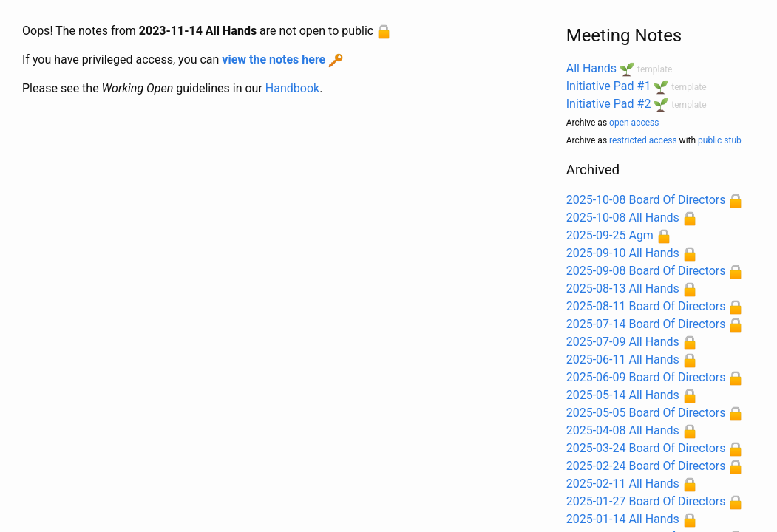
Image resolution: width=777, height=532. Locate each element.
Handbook (292, 88)
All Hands (591, 68)
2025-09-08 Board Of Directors (646, 271)
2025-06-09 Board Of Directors (646, 377)
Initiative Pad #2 (609, 104)
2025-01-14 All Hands (623, 519)
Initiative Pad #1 (609, 86)
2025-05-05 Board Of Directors (646, 413)
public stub (720, 140)
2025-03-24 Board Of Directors (646, 448)
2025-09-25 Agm (610, 235)
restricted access (643, 140)
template (655, 69)
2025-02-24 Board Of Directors (646, 466)
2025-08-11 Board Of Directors (646, 306)
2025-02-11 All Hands (623, 484)
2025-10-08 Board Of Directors (646, 200)
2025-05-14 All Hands (623, 395)
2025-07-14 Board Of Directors (646, 324)
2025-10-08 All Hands (623, 218)
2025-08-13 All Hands (623, 289)
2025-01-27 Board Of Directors (646, 501)
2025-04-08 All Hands (623, 430)
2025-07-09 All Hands (623, 342)
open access (634, 123)
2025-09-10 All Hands (623, 253)
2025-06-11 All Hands (623, 359)
